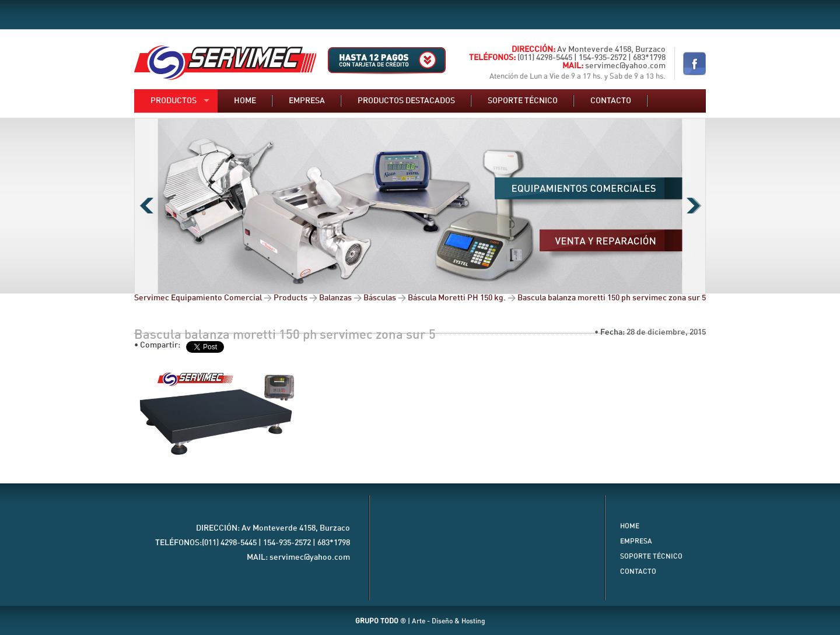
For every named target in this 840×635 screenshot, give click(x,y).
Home (245, 101)
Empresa (307, 101)
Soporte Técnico (651, 556)
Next (694, 206)
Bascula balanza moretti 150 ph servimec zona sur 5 (285, 335)
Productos (174, 101)
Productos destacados (406, 101)
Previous (146, 206)
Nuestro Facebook (694, 64)
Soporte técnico (523, 101)
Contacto (611, 101)
